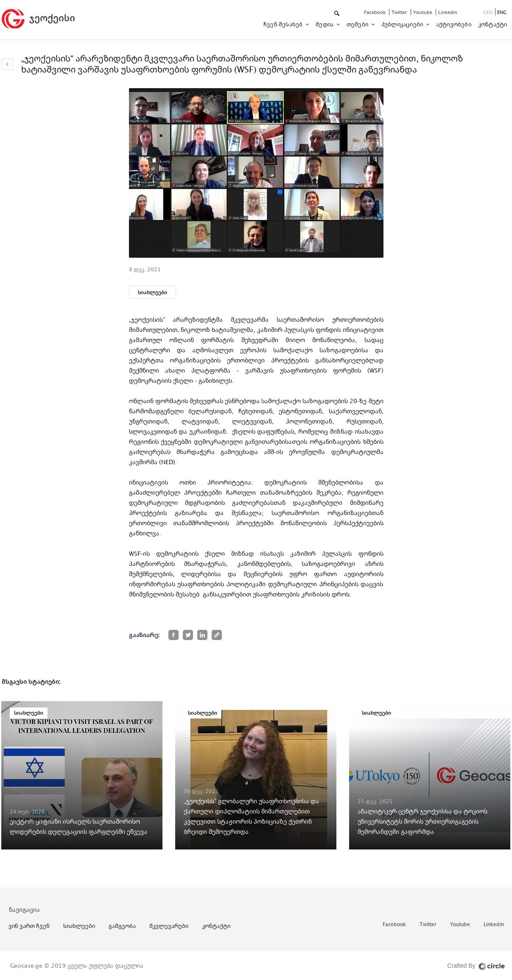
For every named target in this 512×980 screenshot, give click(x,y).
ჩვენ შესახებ (284, 24)
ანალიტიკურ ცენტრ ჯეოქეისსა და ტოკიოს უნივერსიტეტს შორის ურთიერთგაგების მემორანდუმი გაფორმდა (422, 821)
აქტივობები (454, 24)
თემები (358, 24)
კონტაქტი (493, 24)
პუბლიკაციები (403, 24)
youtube (423, 12)
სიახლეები (152, 292)
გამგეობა (122, 926)
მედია (325, 24)
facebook (375, 12)
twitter (400, 12)
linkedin (448, 12)
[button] (337, 14)
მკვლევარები (169, 926)
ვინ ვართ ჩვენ (29, 926)
